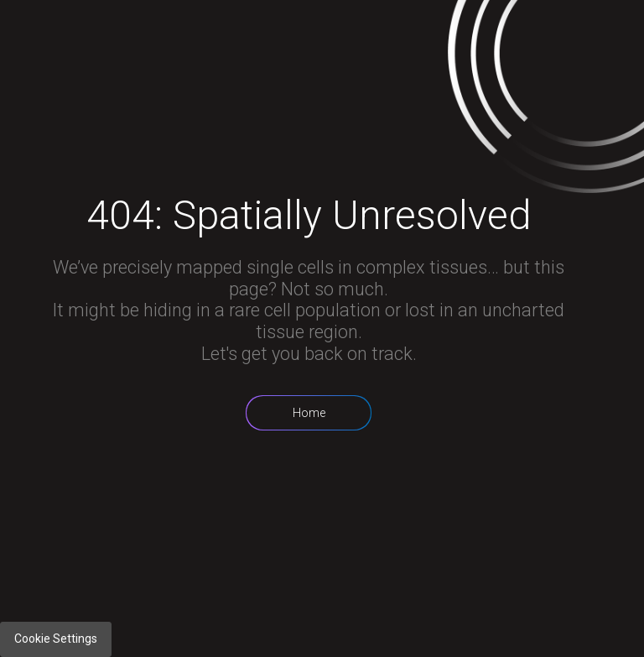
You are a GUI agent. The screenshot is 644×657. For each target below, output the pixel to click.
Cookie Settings (56, 639)
